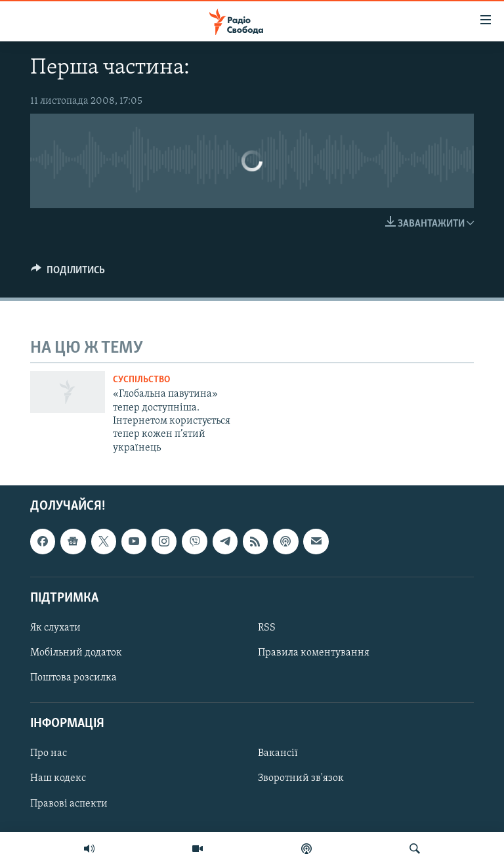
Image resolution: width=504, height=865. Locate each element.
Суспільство (141, 380)
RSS (267, 628)
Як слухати (55, 628)
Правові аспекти (69, 804)
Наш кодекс (58, 779)
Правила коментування (314, 653)
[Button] (68, 273)
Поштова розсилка (73, 678)
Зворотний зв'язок (301, 779)
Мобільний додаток (76, 653)
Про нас (49, 754)
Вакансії (278, 754)
